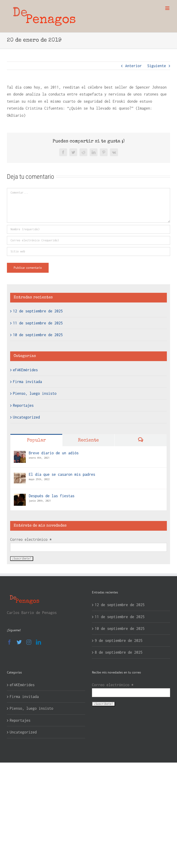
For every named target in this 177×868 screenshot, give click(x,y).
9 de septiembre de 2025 (119, 641)
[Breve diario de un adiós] (20, 454)
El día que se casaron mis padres (62, 474)
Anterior (133, 66)
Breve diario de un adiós (54, 453)
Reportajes (23, 405)
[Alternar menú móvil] (168, 8)
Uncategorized (26, 417)
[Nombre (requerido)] (88, 229)
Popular (36, 440)
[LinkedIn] (38, 642)
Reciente (88, 440)
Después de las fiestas (52, 496)
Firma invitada (27, 382)
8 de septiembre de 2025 (119, 652)
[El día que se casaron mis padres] (20, 476)
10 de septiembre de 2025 (38, 335)
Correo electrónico (31, 539)
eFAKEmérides (25, 370)
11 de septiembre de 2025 (38, 323)
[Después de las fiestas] (20, 497)
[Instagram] (29, 642)
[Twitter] (19, 642)
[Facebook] (9, 642)
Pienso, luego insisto (35, 393)
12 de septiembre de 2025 (38, 311)
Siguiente (157, 66)
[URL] (88, 251)
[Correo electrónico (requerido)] (88, 240)
